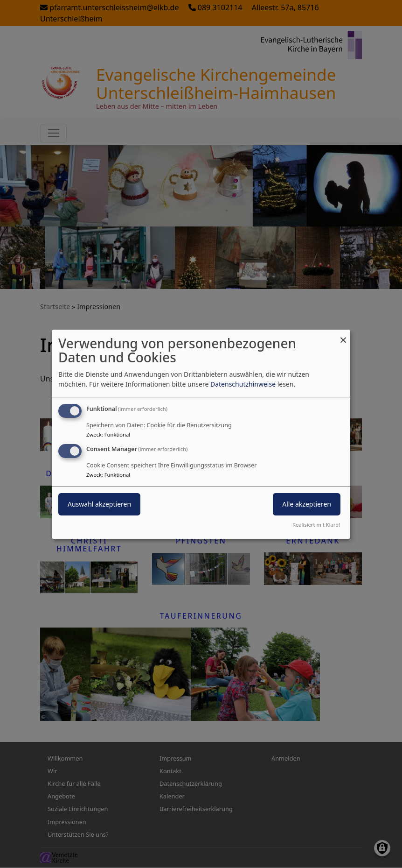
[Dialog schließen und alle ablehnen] (343, 335)
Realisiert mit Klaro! (316, 525)
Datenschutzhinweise (243, 384)
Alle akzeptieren (307, 504)
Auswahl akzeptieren (99, 504)
